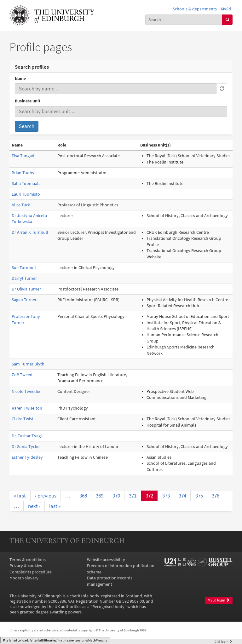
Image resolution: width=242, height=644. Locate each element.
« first (20, 496)
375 (199, 496)
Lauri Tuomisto (26, 194)
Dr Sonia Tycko (26, 447)
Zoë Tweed (22, 375)
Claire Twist (23, 419)
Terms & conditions (28, 560)
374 (182, 496)
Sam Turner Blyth (28, 364)
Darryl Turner (24, 278)
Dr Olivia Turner (26, 289)
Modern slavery (24, 578)
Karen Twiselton (27, 408)
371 (133, 496)
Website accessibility (106, 560)
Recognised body (108, 607)
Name (20, 79)
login (224, 641)
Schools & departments (195, 9)
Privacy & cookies (26, 566)
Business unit (28, 101)
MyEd (226, 9)
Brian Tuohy (23, 173)
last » (55, 506)
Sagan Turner (24, 300)
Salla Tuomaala (26, 184)
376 (216, 496)
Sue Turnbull (24, 268)
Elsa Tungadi (23, 156)
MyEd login (219, 600)
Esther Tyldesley (27, 457)
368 (83, 496)
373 (166, 496)
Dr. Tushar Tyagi (27, 436)
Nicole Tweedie (26, 391)
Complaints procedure (31, 572)
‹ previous (46, 496)
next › (34, 506)
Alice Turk (21, 205)
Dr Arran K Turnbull (30, 232)
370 (116, 496)
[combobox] (184, 20)
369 (100, 496)
